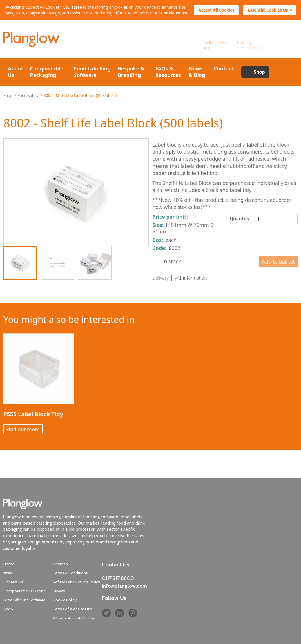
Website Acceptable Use (74, 618)
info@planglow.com (124, 586)
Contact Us (13, 582)
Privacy (59, 591)
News (8, 573)
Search (284, 72)
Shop (259, 72)
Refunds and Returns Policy (76, 582)
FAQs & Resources (168, 72)
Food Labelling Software (92, 72)
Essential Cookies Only (270, 10)
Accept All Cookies (216, 10)
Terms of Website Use (73, 609)
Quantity (239, 218)
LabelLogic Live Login (214, 45)
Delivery (160, 278)
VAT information (191, 278)
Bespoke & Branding (131, 72)
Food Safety (28, 95)
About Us (16, 72)
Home (9, 564)
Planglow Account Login (249, 45)
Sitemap (60, 564)
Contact (224, 68)
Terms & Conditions (70, 573)
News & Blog (197, 72)
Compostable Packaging (47, 72)
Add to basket (278, 262)
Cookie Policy (174, 13)
